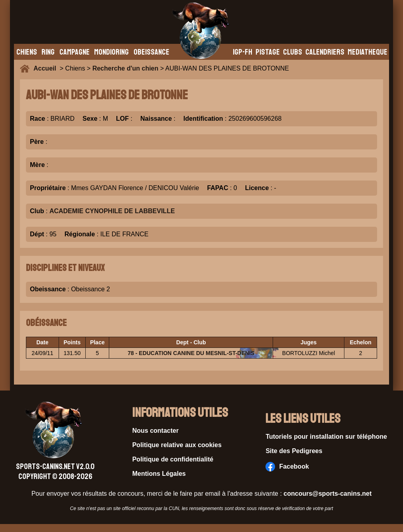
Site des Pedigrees (294, 451)
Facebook (287, 467)
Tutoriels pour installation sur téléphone (326, 437)
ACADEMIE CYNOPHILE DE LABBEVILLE (112, 211)
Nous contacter (155, 431)
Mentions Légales (159, 474)
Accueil (47, 68)
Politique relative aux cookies (177, 445)
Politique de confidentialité (173, 459)
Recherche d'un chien (126, 68)
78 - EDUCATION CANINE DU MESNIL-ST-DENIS (191, 353)
